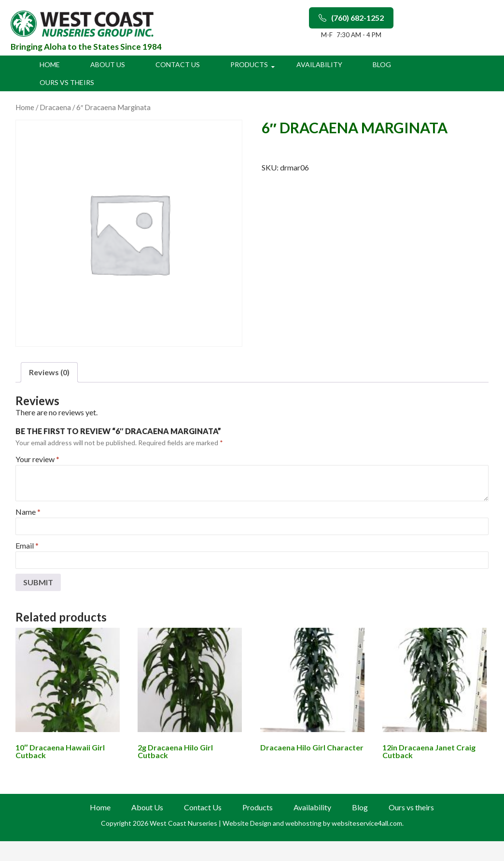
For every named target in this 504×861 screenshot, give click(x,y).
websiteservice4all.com (367, 823)
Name (28, 512)
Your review (37, 459)
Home (50, 64)
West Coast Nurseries (184, 823)
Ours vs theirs (67, 82)
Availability (319, 64)
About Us (108, 64)
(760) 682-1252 (351, 18)
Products (249, 64)
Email (27, 545)
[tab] (49, 372)
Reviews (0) (49, 372)
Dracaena (55, 107)
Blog (382, 64)
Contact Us (178, 64)
